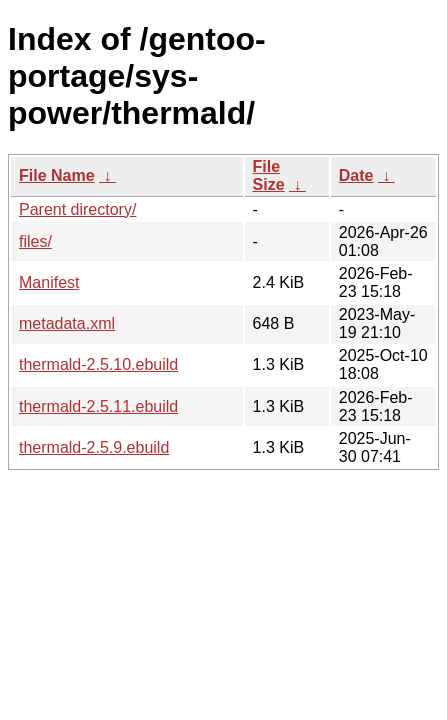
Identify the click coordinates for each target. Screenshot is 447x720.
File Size (269, 175)
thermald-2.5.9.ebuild (94, 447)
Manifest (49, 282)
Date (356, 175)
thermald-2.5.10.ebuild (98, 364)
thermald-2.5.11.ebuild (98, 406)
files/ (35, 241)
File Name (57, 175)
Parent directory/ (77, 209)
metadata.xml (67, 323)
